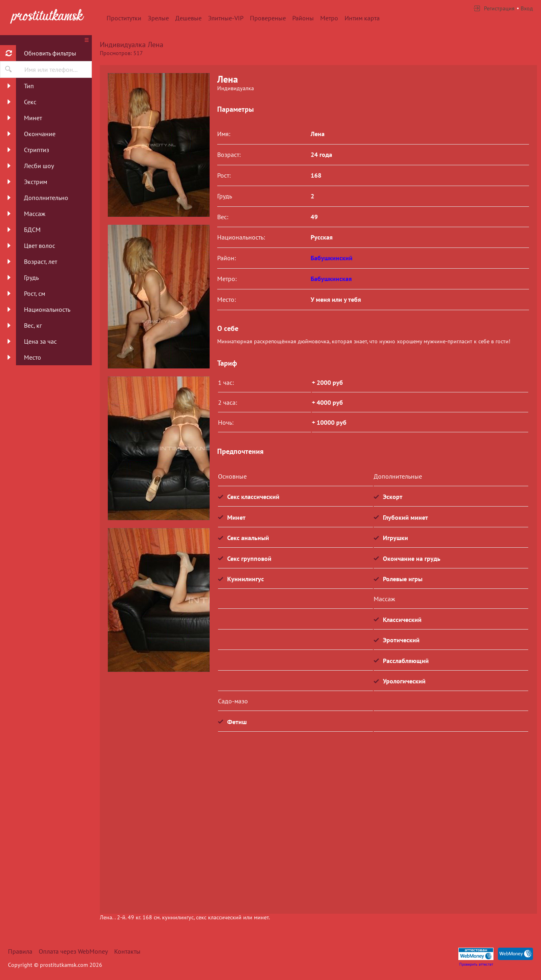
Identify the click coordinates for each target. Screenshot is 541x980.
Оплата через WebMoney (73, 951)
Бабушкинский (332, 258)
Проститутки (124, 18)
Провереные (268, 18)
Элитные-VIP (226, 18)
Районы (303, 18)
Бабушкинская (331, 279)
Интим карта (362, 18)
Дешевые (188, 18)
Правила (20, 951)
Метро (329, 18)
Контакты (127, 951)
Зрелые (158, 18)
